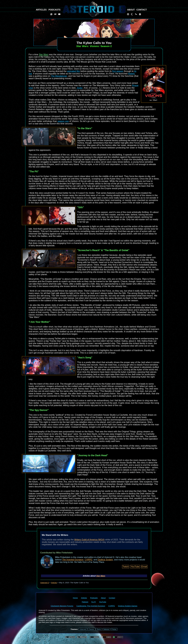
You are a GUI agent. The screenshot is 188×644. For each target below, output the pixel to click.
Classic (91, 629)
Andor (80, 88)
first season (118, 71)
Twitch (126, 567)
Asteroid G (45, 583)
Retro (99, 629)
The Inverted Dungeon (73, 560)
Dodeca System (105, 560)
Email (144, 567)
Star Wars (44, 55)
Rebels (131, 74)
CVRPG (89, 560)
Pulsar (114, 629)
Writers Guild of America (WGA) (89, 540)
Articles (54, 583)
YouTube (135, 567)
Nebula (106, 629)
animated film (74, 71)
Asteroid (83, 629)
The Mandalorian (59, 76)
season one (63, 121)
